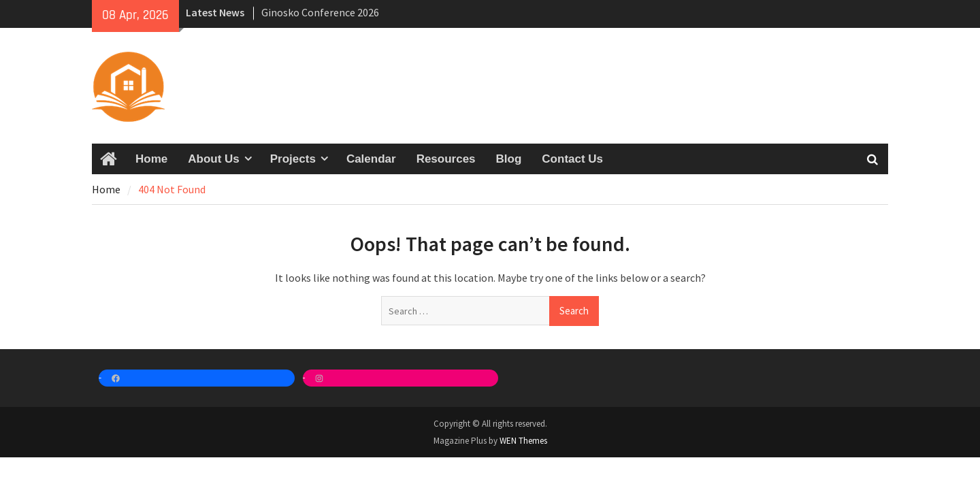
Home (151, 159)
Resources (446, 159)
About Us (214, 159)
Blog (509, 159)
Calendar (371, 159)
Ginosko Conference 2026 (320, 12)
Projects (293, 159)
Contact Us (572, 159)
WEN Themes (523, 441)
